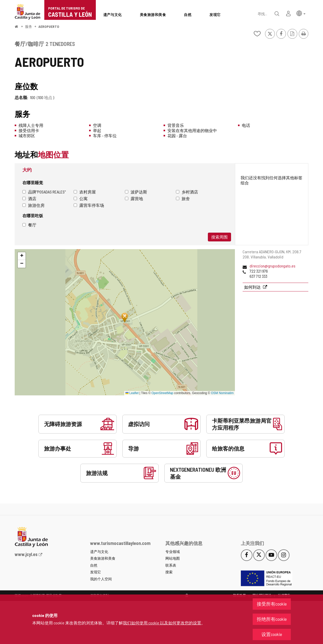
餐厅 (29, 225)
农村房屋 (85, 192)
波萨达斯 (136, 192)
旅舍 (183, 198)
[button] (301, 13)
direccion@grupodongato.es (273, 266)
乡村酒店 (187, 192)
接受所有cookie (272, 604)
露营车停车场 (89, 205)
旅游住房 (33, 205)
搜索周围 (219, 237)
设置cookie (272, 634)
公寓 (81, 198)
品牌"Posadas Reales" (44, 192)
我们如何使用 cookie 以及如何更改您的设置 (162, 623)
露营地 (134, 198)
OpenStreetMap (162, 393)
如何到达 (253, 287)
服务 (29, 26)
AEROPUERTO (49, 26)
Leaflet (132, 393)
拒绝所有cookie (272, 619)
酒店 (29, 198)
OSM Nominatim (222, 393)
